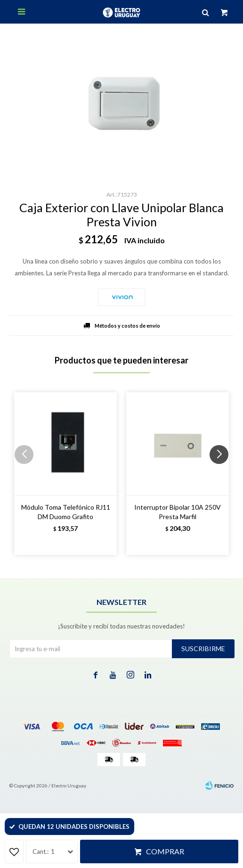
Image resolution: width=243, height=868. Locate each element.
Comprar (165, 851)
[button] (223, 473)
